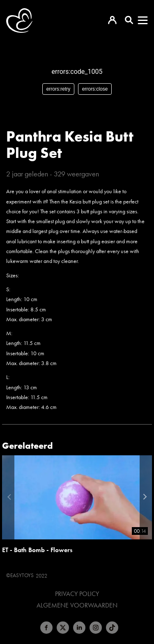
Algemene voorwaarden (77, 605)
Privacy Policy (77, 594)
